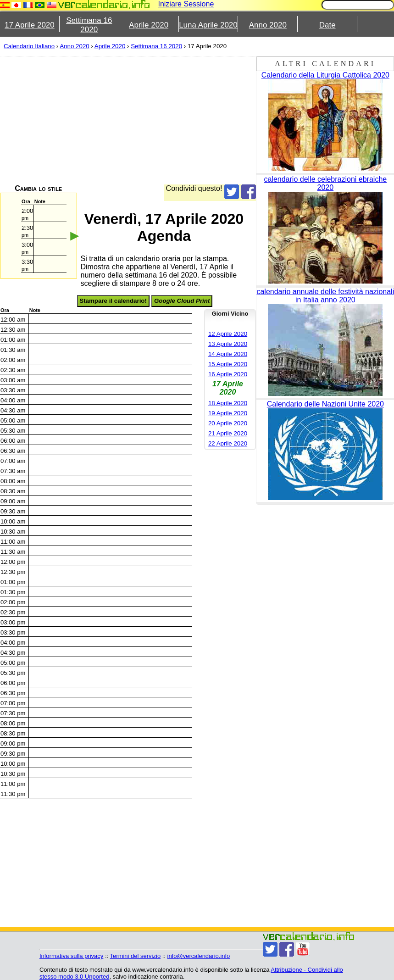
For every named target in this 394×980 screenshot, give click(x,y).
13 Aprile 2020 (228, 344)
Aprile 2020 (149, 25)
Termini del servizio (136, 956)
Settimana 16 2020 (89, 25)
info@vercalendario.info (199, 956)
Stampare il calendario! (113, 301)
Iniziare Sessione (186, 4)
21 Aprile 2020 (228, 433)
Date (327, 25)
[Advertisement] (193, 120)
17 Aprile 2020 (30, 25)
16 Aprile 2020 (228, 374)
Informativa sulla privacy (71, 956)
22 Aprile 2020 (228, 443)
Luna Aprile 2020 (208, 25)
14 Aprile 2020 (228, 354)
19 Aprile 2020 (228, 413)
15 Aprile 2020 (228, 364)
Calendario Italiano (29, 46)
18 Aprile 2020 (228, 403)
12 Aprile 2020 (228, 334)
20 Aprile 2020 (228, 423)
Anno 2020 (268, 25)
